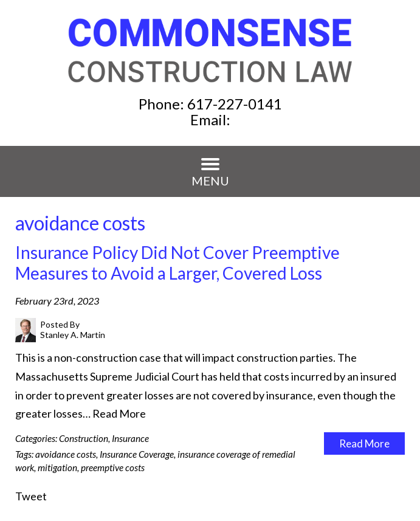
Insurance (130, 438)
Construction (84, 438)
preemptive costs (113, 468)
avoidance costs (66, 454)
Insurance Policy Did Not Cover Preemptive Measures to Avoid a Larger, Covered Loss (177, 263)
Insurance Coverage (137, 454)
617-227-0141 (235, 104)
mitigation (57, 468)
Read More (119, 413)
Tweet (31, 496)
